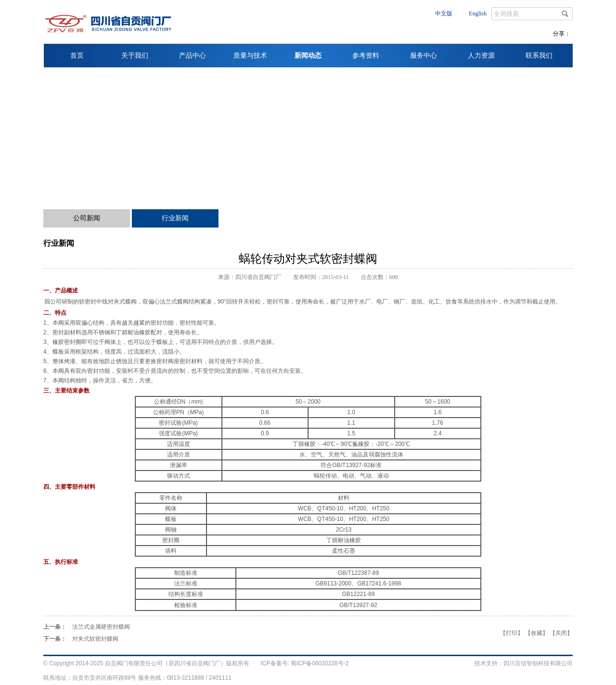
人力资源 (481, 56)
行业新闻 (175, 218)
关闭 (561, 633)
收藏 (537, 633)
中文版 (444, 13)
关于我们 (135, 56)
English (478, 13)
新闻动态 (308, 56)
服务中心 (423, 56)
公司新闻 (87, 218)
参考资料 (366, 56)
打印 (512, 633)
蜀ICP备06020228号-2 (319, 663)
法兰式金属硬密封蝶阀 (101, 627)
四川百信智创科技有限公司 (538, 663)
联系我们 (539, 56)
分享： (562, 34)
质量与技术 (250, 56)
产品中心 (192, 56)
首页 (77, 56)
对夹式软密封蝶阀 (95, 639)
